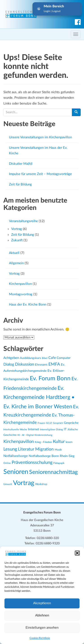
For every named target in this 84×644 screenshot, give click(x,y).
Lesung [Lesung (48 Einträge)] (10, 449)
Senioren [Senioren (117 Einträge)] (16, 472)
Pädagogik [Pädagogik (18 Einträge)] (59, 463)
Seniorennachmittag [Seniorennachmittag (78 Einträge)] (53, 472)
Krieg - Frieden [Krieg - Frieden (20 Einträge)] (43, 442)
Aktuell (14, 253)
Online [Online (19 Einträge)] (7, 463)
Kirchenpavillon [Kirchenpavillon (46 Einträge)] (19, 442)
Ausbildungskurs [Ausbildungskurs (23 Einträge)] (30, 358)
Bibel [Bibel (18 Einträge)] (45, 358)
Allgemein (16, 263)
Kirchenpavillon (20, 284)
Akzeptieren (42, 603)
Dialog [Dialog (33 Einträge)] (9, 364)
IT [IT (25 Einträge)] (65, 429)
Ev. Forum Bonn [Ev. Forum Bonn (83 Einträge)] (50, 378)
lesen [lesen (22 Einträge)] (69, 442)
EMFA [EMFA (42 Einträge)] (54, 364)
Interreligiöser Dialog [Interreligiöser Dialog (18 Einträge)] (51, 430)
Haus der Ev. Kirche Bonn (28, 305)
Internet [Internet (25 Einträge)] (33, 429)
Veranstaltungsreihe (23, 221)
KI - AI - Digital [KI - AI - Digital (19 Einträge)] (26, 435)
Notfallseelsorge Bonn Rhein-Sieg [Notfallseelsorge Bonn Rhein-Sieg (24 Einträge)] (52, 456)
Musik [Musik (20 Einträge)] (58, 450)
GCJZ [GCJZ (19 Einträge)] (49, 423)
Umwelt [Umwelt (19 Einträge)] (8, 484)
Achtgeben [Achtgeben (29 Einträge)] (11, 358)
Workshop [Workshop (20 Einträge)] (41, 484)
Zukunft (17, 240)
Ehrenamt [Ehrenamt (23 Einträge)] (41, 365)
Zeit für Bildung (20, 184)
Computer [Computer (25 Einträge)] (64, 358)
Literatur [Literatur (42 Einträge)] (26, 449)
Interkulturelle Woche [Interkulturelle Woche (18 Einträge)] (15, 430)
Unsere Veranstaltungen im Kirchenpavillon (40, 137)
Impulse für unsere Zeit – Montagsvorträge (40, 174)
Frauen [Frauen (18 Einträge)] (41, 423)
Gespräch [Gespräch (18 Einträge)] (58, 423)
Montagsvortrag (21, 294)
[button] (77, 553)
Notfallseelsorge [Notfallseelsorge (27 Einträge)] (16, 456)
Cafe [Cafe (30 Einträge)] (52, 358)
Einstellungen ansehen (42, 628)
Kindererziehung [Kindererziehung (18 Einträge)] (43, 435)
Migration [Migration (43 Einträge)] (44, 449)
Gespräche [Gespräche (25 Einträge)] (71, 423)
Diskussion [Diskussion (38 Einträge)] (25, 364)
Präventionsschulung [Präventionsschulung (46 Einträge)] (32, 463)
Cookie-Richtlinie (40, 638)
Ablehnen (42, 615)
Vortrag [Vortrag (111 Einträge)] (24, 483)
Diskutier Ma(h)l (21, 164)
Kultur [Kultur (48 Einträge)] (59, 442)
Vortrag (17, 229)
